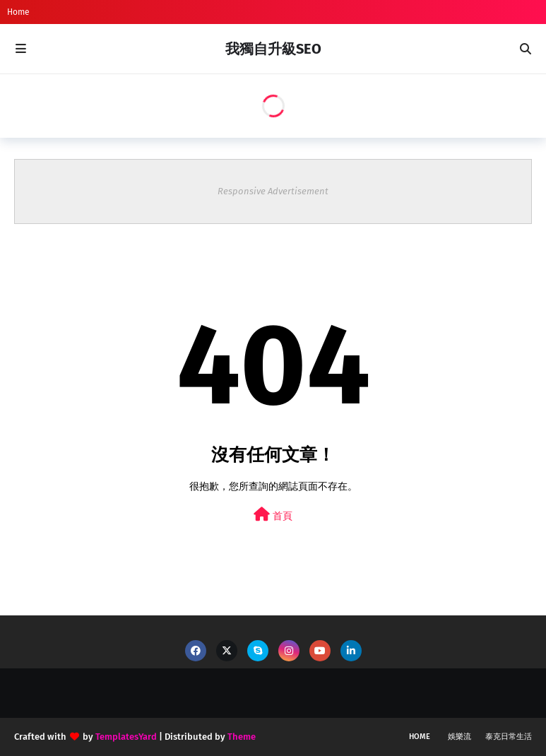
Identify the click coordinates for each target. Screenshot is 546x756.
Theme (242, 737)
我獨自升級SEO (273, 49)
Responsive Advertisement (273, 191)
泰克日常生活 (509, 737)
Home (18, 12)
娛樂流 (459, 737)
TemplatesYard (126, 737)
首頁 (273, 515)
